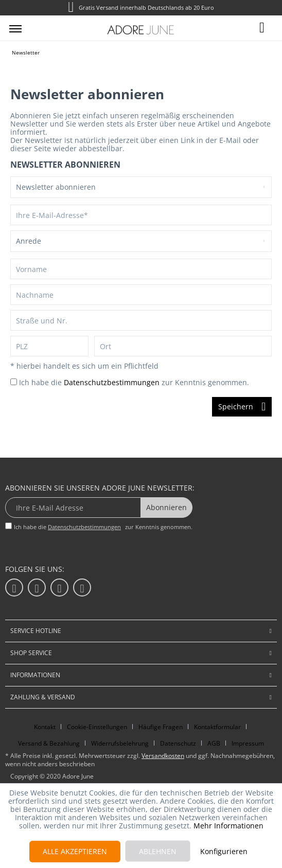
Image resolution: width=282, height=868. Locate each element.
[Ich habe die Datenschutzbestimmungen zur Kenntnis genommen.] (14, 382)
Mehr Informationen (228, 826)
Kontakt (45, 727)
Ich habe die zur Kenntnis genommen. (134, 382)
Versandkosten (163, 756)
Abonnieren (166, 507)
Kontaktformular (217, 727)
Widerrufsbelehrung (120, 743)
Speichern (242, 405)
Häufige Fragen (161, 727)
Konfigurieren (224, 851)
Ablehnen (158, 851)
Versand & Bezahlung (49, 743)
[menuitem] (15, 28)
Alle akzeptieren (75, 851)
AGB (214, 743)
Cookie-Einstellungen (97, 727)
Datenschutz (178, 743)
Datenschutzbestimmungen (112, 382)
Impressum (248, 743)
